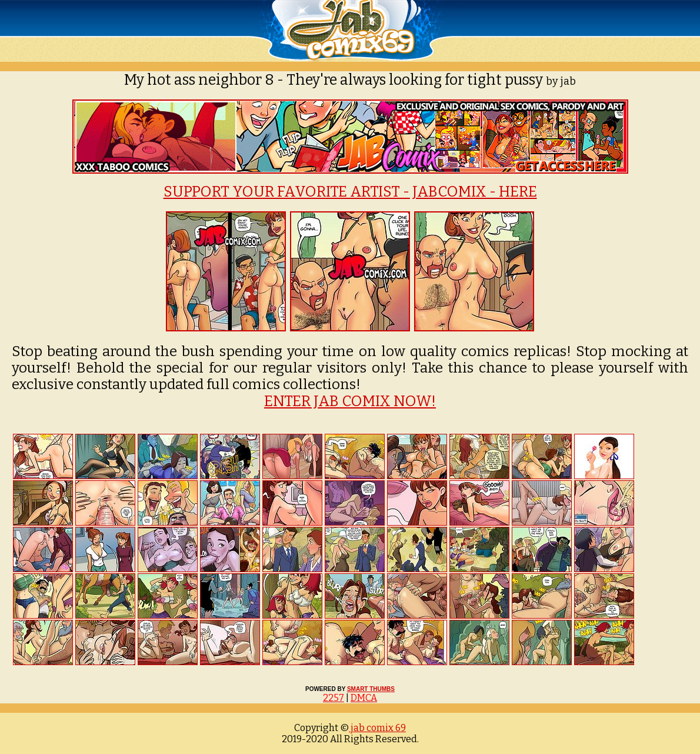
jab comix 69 (377, 728)
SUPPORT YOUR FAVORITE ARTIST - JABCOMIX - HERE (350, 192)
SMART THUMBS (371, 689)
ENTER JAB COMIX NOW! (350, 401)
